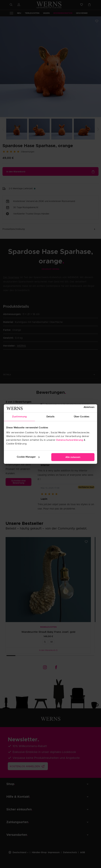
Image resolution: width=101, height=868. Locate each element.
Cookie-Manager (28, 457)
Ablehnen (89, 407)
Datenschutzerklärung (70, 440)
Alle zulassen (73, 457)
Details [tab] (50, 417)
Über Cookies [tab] (82, 417)
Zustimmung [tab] (19, 417)
